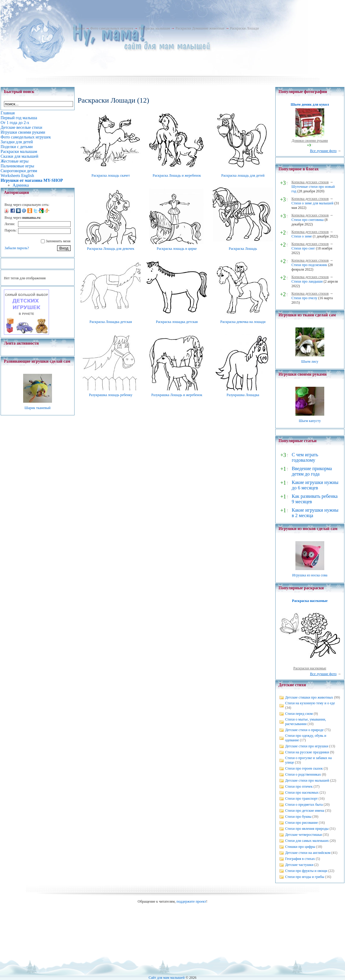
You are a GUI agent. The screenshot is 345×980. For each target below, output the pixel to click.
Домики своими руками (310, 141)
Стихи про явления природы (307, 829)
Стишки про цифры (300, 847)
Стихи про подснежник (309, 265)
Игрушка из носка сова (310, 575)
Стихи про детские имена (305, 811)
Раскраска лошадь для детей (243, 175)
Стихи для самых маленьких (307, 841)
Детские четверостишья (304, 835)
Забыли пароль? (17, 248)
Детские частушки (299, 865)
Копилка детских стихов (310, 182)
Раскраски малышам (154, 28)
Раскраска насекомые (310, 601)
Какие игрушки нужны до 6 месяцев (315, 485)
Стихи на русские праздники (307, 752)
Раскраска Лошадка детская (111, 322)
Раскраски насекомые (310, 668)
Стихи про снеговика (308, 220)
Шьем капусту (310, 421)
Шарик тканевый (37, 408)
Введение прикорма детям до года (312, 471)
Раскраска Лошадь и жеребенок (177, 175)
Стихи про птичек (299, 786)
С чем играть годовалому (305, 457)
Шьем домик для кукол (310, 104)
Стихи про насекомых (302, 792)
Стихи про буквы (298, 817)
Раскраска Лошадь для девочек (111, 249)
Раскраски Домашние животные (200, 28)
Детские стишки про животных (309, 697)
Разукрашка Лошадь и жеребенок (177, 395)
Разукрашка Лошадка (243, 395)
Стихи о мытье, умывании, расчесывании (306, 722)
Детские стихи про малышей (307, 780)
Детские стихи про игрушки (307, 746)
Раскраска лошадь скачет (111, 175)
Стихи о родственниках (303, 774)
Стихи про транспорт (301, 799)
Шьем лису (310, 361)
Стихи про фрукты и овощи (306, 871)
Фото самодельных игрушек (112, 28)
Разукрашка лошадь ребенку (111, 395)
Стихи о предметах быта (304, 805)
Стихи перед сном (299, 714)
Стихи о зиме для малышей (313, 203)
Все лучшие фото (323, 151)
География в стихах (300, 859)
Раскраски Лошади (244, 28)
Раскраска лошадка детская (177, 322)
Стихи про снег (303, 248)
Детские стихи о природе (304, 730)
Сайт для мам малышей (166, 978)
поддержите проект (191, 901)
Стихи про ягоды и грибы (305, 877)
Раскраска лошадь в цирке (177, 249)
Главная (79, 28)
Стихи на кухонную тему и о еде (310, 703)
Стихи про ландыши (307, 281)
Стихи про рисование (302, 823)
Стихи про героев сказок (304, 768)
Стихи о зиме (302, 236)
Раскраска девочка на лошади (243, 322)
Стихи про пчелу (304, 298)
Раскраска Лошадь (243, 249)
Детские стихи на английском (308, 853)
